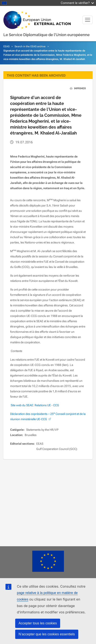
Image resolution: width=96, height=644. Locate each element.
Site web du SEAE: (22, 405)
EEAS (6, 46)
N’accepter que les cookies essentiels (47, 634)
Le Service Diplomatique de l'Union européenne (47, 35)
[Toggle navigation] (88, 20)
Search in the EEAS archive (30, 46)
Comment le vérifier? (77, 3)
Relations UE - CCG (47, 405)
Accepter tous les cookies (38, 623)
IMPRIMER (76, 88)
